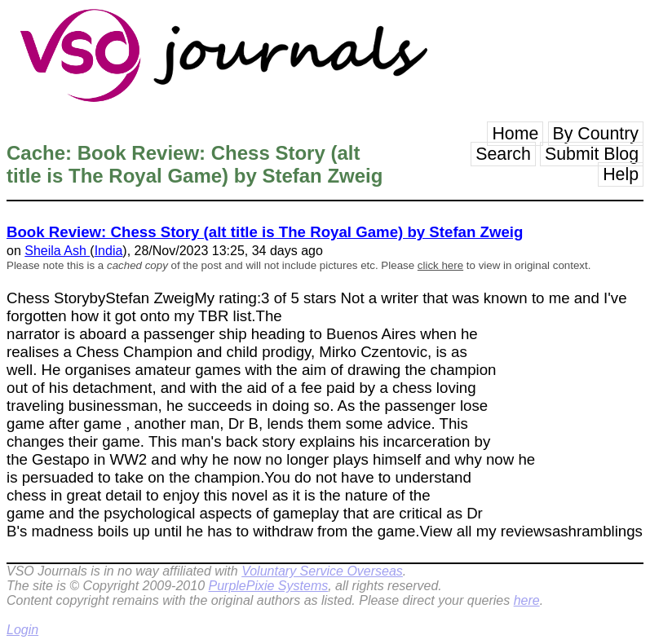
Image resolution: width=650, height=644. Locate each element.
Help (621, 174)
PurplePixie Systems (268, 586)
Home (515, 134)
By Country (596, 134)
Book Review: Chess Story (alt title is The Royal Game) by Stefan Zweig (265, 232)
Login (22, 630)
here (527, 600)
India (109, 251)
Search (503, 154)
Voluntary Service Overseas (322, 571)
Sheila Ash (57, 251)
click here (440, 265)
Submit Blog (592, 154)
